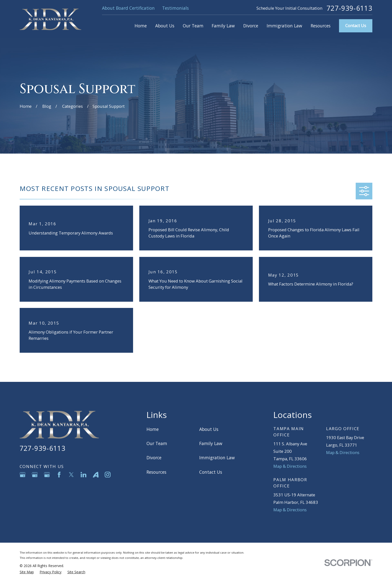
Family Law (211, 443)
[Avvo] (96, 475)
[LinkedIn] (83, 475)
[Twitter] (71, 475)
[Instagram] (108, 475)
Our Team (157, 443)
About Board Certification (128, 8)
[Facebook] (59, 475)
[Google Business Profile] (23, 475)
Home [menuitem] (141, 26)
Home (153, 429)
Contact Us (356, 26)
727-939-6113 (349, 8)
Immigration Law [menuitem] (284, 26)
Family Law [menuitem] (223, 26)
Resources (156, 472)
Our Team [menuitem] (193, 26)
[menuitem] (27, 572)
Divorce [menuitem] (251, 26)
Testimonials (175, 8)
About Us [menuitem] (165, 26)
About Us (209, 429)
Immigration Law (217, 458)
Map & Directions (290, 466)
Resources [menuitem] (321, 26)
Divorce (154, 458)
